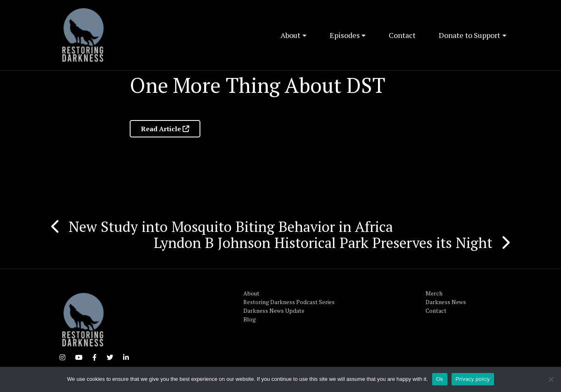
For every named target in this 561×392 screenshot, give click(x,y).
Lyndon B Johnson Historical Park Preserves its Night (323, 243)
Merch (434, 293)
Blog (250, 319)
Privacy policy (473, 379)
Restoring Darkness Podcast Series (289, 302)
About (290, 35)
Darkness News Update (274, 311)
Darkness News (446, 302)
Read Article (165, 129)
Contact (402, 35)
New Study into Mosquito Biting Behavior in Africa (231, 227)
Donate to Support (469, 35)
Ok (440, 379)
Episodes (345, 35)
